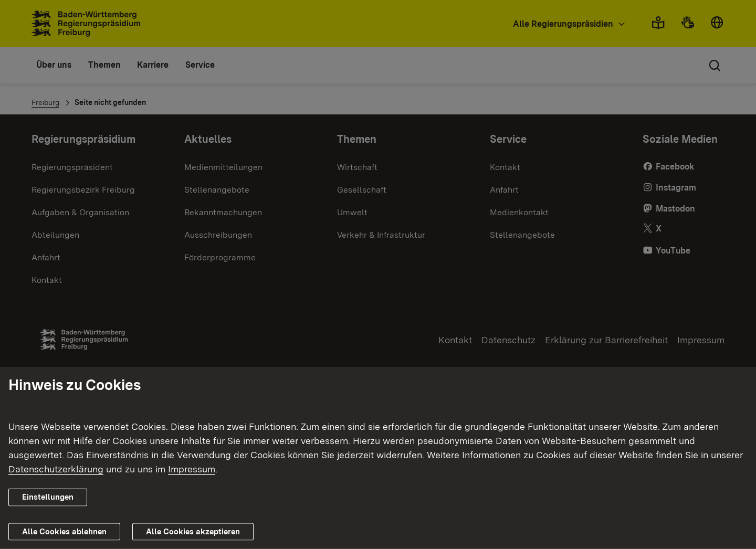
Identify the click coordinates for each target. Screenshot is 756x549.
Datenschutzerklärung (56, 469)
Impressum (192, 469)
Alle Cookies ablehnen (64, 532)
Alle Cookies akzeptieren (193, 532)
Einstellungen (48, 497)
